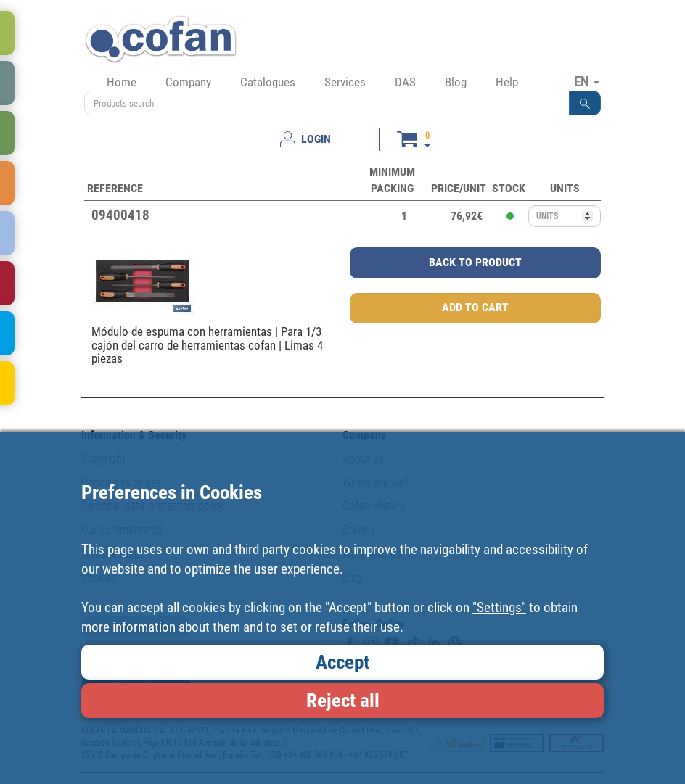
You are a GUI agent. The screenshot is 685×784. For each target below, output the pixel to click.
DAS (405, 82)
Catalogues (268, 82)
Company (188, 82)
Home (122, 82)
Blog (456, 82)
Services (345, 82)
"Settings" (499, 607)
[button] (585, 103)
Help (507, 82)
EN (587, 81)
